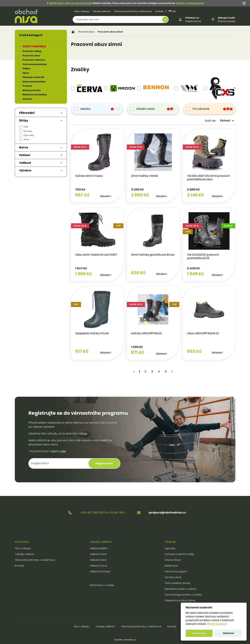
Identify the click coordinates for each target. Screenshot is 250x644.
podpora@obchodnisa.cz (167, 513)
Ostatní (27, 99)
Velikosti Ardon (98, 560)
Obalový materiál (33, 77)
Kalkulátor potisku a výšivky (181, 589)
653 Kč (194, 351)
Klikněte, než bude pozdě (190, 3)
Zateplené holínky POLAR (92, 333)
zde (63, 451)
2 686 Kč (193, 190)
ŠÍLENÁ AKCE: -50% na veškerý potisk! (70, 3)
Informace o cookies (102, 585)
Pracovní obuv (86, 32)
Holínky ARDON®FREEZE (147, 333)
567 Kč (82, 195)
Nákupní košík (226, 18)
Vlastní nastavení (217, 624)
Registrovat (104, 463)
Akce (26, 139)
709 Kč (80, 190)
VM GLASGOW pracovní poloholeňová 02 (203, 256)
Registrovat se (193, 21)
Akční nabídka (34, 46)
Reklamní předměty (35, 95)
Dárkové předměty (34, 82)
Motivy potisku (31, 90)
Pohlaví (25, 155)
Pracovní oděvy (32, 51)
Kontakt (159, 11)
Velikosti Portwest (100, 571)
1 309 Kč (84, 274)
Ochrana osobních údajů (179, 554)
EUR (172, 11)
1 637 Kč (81, 268)
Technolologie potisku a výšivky (183, 595)
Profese (27, 86)
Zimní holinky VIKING (145, 176)
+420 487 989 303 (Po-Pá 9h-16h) (102, 513)
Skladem (106, 196)
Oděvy (26, 69)
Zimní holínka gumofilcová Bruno (153, 255)
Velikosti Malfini (99, 548)
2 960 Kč (140, 195)
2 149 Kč (195, 195)
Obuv (26, 73)
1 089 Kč (137, 347)
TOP (26, 127)
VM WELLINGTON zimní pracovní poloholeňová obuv (208, 178)
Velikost (25, 163)
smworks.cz (130, 640)
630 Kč (138, 273)
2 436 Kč (193, 268)
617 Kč (82, 351)
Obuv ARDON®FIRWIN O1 (203, 333)
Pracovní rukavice (34, 60)
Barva (24, 147)
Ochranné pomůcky (35, 64)
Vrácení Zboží (173, 560)
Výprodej (29, 135)
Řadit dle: (211, 121)
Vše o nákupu (82, 11)
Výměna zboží (173, 577)
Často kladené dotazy (178, 583)
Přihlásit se (192, 18)
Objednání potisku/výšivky (180, 600)
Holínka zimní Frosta (89, 176)
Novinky (28, 131)
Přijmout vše (199, 633)
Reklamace (171, 566)
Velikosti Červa (98, 566)
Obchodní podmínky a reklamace (133, 11)
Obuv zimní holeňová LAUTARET (96, 255)
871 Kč (138, 352)
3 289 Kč (137, 190)
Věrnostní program (176, 571)
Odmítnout (228, 633)
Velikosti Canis (98, 554)
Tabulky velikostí (102, 11)
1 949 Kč (195, 274)
